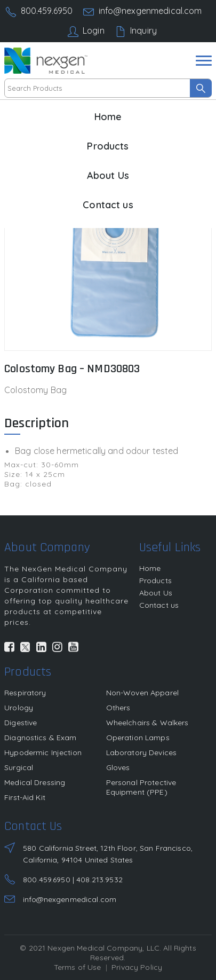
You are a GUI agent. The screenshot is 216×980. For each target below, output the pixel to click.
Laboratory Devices (142, 752)
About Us (108, 175)
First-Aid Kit (25, 797)
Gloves (118, 767)
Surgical (19, 767)
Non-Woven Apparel (142, 693)
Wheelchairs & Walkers (147, 723)
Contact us (108, 205)
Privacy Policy (137, 967)
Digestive (21, 723)
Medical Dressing (35, 782)
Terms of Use (78, 967)
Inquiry (143, 30)
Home (108, 117)
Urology (19, 708)
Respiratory (25, 693)
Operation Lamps (138, 738)
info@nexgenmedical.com (150, 11)
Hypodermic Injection (43, 752)
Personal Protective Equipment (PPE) (141, 787)
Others (118, 708)
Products (108, 146)
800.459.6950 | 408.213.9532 (73, 880)
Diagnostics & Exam (41, 738)
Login (94, 30)
